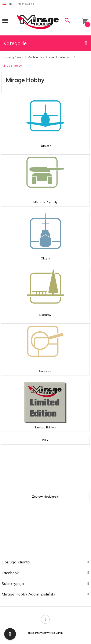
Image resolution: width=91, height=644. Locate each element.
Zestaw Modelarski (45, 497)
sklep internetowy (39, 633)
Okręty (45, 258)
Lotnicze (45, 146)
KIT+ (45, 440)
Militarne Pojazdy (45, 202)
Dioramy (45, 315)
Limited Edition (45, 427)
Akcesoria (45, 371)
